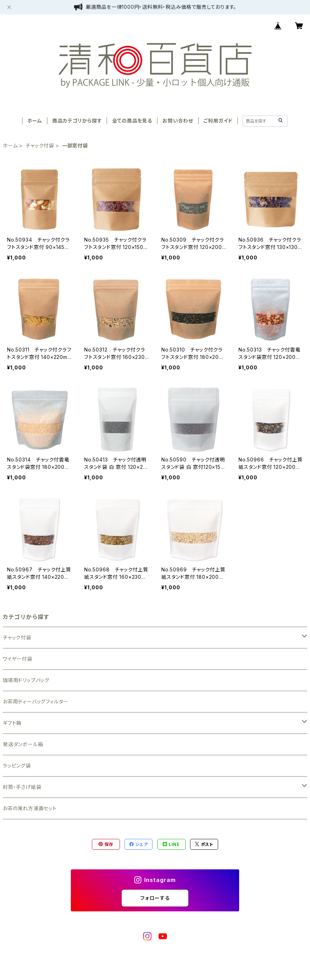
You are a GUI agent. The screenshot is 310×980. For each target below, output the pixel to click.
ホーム (35, 121)
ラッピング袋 (17, 766)
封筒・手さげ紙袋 (22, 787)
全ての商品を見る (132, 121)
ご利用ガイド (218, 121)
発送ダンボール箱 (23, 744)
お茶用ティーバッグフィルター (36, 701)
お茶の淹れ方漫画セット (30, 808)
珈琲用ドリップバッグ (26, 680)
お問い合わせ (178, 121)
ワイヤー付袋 (18, 659)
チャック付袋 (40, 145)
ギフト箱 (12, 723)
